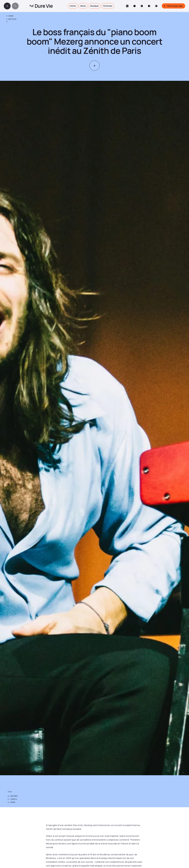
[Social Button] (127, 6)
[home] (41, 6)
